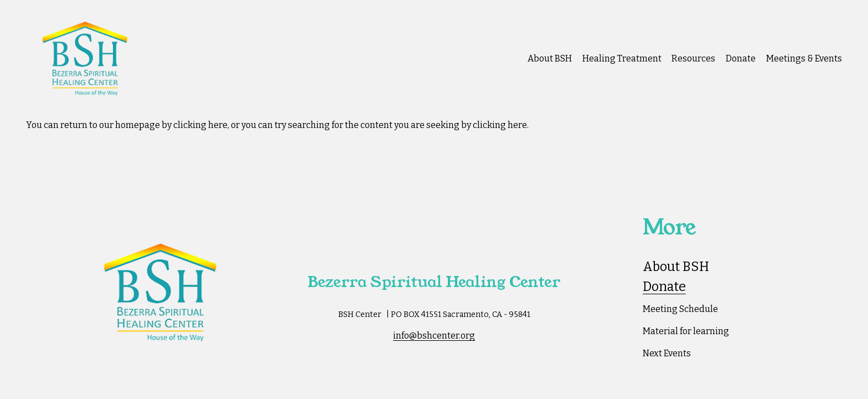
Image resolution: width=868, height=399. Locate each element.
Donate (741, 58)
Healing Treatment (622, 58)
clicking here (200, 125)
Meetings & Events (804, 58)
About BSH (550, 58)
